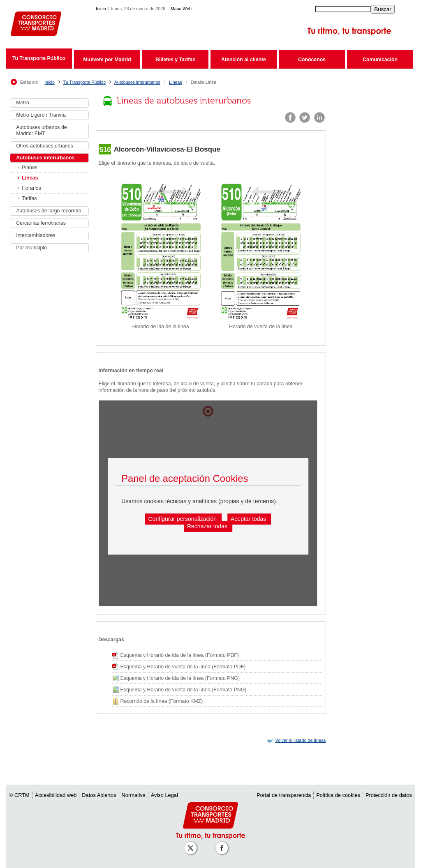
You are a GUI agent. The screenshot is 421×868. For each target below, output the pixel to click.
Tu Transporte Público (39, 58)
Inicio (101, 9)
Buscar (383, 9)
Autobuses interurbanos (137, 82)
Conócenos (312, 60)
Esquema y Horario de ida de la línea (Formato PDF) (180, 655)
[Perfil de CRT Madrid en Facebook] (223, 844)
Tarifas (29, 198)
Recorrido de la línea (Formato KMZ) (162, 701)
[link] (301, 740)
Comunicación (380, 60)
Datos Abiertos (99, 795)
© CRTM (19, 795)
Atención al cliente (244, 60)
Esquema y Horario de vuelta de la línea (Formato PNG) (184, 690)
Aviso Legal (164, 795)
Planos (30, 168)
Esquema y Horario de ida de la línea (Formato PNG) (180, 678)
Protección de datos (389, 795)
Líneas (176, 82)
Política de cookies (338, 795)
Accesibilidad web (56, 795)
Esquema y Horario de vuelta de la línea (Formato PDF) (183, 667)
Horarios (31, 188)
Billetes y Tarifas (175, 60)
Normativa (134, 795)
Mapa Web (181, 9)
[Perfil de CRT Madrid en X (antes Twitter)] (192, 844)
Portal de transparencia (284, 795)
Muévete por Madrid (107, 60)
